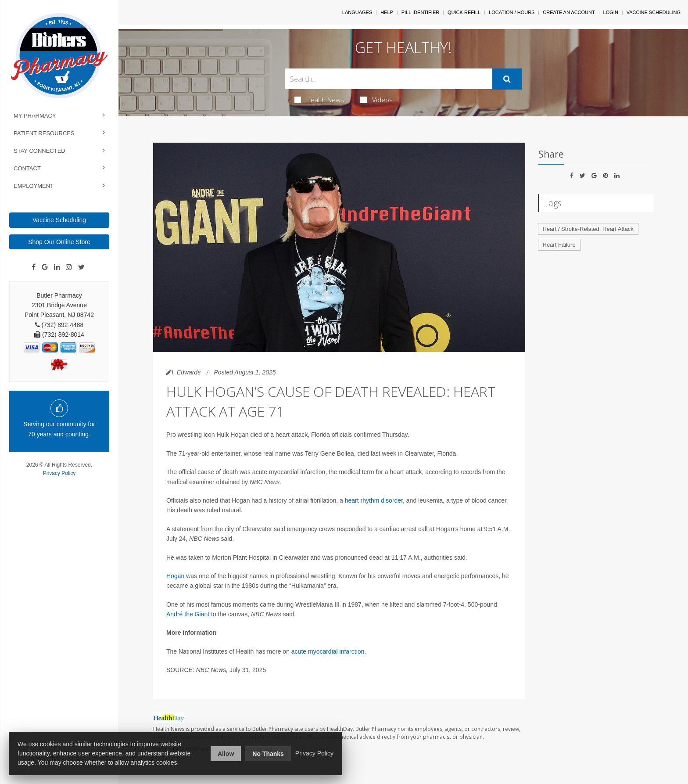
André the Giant (189, 614)
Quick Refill (464, 12)
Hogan (175, 576)
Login (611, 12)
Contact (27, 168)
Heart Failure (559, 245)
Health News (319, 100)
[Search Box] (389, 79)
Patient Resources (44, 133)
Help (387, 12)
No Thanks (268, 754)
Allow (226, 754)
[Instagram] (69, 267)
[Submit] (507, 79)
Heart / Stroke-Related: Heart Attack (588, 229)
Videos (376, 100)
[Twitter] (81, 267)
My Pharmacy (35, 116)
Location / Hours (512, 12)
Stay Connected (39, 151)
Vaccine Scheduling (59, 220)
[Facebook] (34, 267)
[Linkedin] (57, 267)
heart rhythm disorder (374, 500)
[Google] (45, 267)
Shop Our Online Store (59, 242)
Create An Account (569, 12)
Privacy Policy (59, 473)
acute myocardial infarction (328, 651)
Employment (34, 186)
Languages (357, 12)
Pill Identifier (420, 12)
